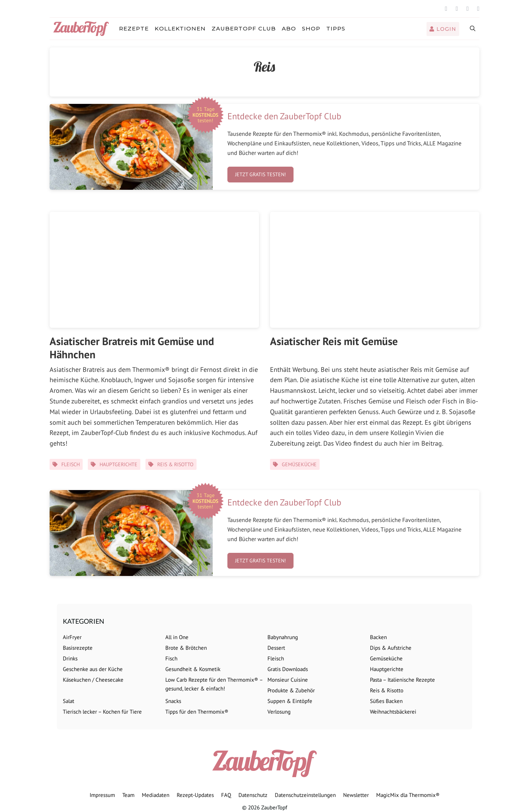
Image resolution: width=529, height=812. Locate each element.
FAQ (226, 795)
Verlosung (279, 712)
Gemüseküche (299, 464)
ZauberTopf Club (244, 28)
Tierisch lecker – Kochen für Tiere (102, 712)
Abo (289, 28)
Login (443, 29)
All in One (177, 637)
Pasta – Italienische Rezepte (402, 680)
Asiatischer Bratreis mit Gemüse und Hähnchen (132, 348)
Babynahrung (283, 637)
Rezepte (134, 28)
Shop (311, 28)
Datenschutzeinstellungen (305, 795)
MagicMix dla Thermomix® (408, 795)
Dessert (276, 648)
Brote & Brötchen (186, 648)
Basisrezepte (78, 648)
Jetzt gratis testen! (260, 174)
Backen (378, 637)
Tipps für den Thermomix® (197, 712)
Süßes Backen (386, 701)
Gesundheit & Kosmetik (193, 669)
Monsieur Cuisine (288, 680)
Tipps (336, 28)
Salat (69, 701)
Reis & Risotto (175, 464)
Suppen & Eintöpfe (290, 701)
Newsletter (356, 795)
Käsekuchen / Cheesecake (93, 680)
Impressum (102, 795)
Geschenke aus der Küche (93, 669)
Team (128, 795)
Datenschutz (253, 795)
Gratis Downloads (288, 669)
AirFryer (72, 637)
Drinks (70, 658)
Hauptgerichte (118, 464)
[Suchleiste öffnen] (473, 29)
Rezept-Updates (195, 795)
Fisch (171, 658)
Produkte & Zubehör (291, 690)
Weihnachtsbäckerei (393, 712)
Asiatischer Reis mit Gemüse (334, 341)
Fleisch (71, 464)
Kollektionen (180, 28)
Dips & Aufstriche (391, 648)
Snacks (173, 701)
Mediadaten (156, 795)
